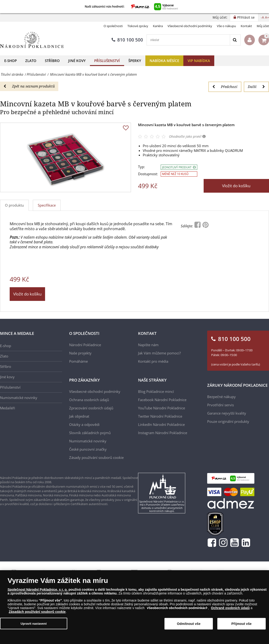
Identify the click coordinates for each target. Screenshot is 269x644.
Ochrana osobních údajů (89, 400)
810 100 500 (127, 40)
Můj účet (263, 26)
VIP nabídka (199, 61)
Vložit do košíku (236, 186)
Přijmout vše (242, 624)
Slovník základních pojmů (90, 433)
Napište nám (148, 345)
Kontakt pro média (153, 361)
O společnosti (113, 26)
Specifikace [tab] (47, 205)
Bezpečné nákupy (221, 397)
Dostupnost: (148, 174)
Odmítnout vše (189, 624)
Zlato (31, 61)
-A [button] (262, 17)
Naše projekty (80, 353)
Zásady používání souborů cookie (96, 457)
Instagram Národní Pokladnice (163, 433)
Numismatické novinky (19, 398)
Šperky (135, 61)
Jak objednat (79, 416)
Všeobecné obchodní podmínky (190, 26)
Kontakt (246, 26)
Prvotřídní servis (221, 405)
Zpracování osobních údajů (91, 408)
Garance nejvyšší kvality (227, 413)
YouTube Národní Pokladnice (162, 408)
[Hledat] (188, 40)
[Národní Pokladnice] (32, 40)
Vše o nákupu (226, 26)
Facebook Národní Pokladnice (162, 400)
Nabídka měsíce (164, 61)
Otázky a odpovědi (84, 424)
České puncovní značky (88, 449)
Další (256, 87)
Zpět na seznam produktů (29, 86)
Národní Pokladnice (85, 345)
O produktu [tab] (14, 205)
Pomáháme (78, 361)
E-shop (11, 61)
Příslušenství (107, 61)
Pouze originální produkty (228, 421)
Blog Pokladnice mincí (156, 391)
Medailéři (8, 408)
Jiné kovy (77, 61)
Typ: (141, 167)
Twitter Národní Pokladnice (160, 416)
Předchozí (225, 87)
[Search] (235, 40)
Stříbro (52, 61)
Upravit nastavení (34, 623)
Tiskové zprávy (138, 26)
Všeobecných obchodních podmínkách (177, 608)
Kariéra (158, 26)
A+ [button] (267, 17)
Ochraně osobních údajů (230, 608)
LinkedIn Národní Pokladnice (161, 424)
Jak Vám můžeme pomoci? (159, 353)
